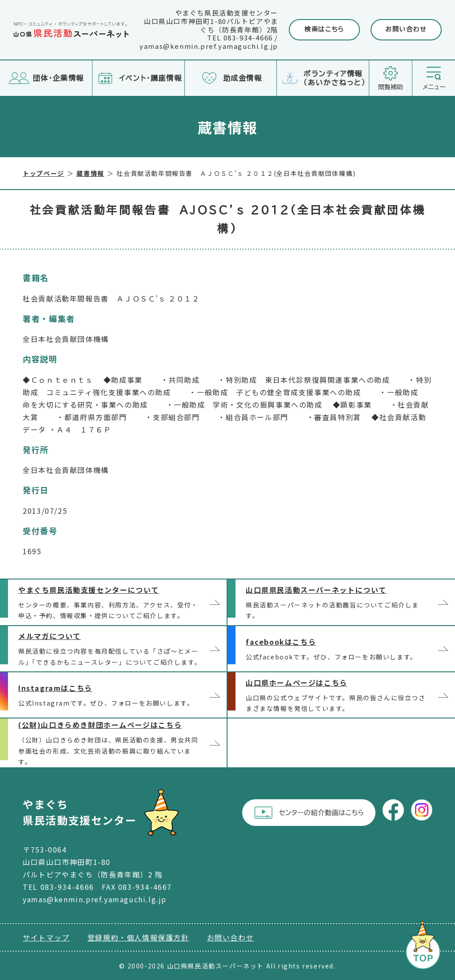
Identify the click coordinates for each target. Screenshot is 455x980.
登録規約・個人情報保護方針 (138, 937)
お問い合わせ (406, 29)
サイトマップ (46, 937)
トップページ (44, 173)
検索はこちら (324, 29)
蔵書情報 (90, 173)
